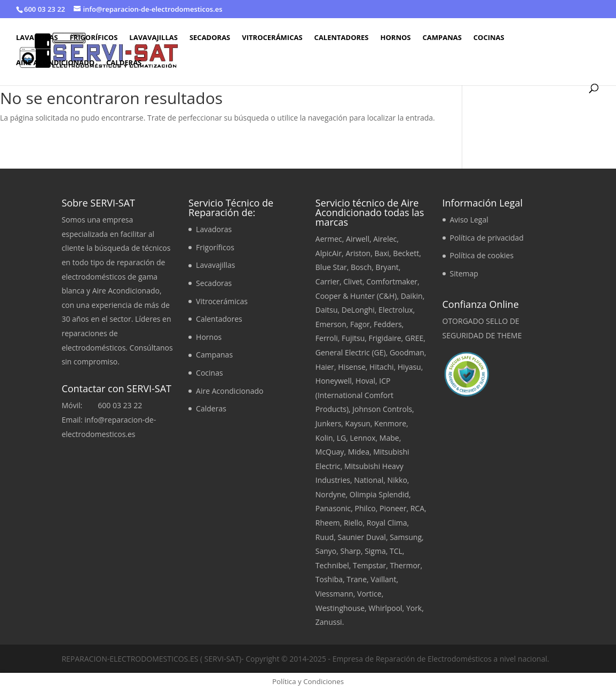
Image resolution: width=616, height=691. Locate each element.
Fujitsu (353, 338)
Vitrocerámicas (272, 38)
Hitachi (381, 367)
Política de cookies (482, 255)
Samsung (406, 537)
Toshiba (329, 579)
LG (342, 438)
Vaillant (383, 579)
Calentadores (342, 38)
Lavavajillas (153, 38)
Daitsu (327, 310)
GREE (414, 338)
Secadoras (210, 38)
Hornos (396, 38)
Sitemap (464, 273)
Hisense (352, 367)
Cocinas (489, 38)
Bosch (361, 267)
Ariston (358, 253)
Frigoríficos (93, 38)
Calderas (124, 63)
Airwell (358, 239)
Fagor (360, 324)
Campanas (442, 38)
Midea (359, 452)
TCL (396, 551)
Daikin (412, 296)
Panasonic (333, 508)
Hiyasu (409, 367)
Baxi (382, 253)
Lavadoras (37, 38)
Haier (325, 367)
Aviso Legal (469, 220)
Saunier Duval (361, 537)
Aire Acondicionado (55, 63)
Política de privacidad (487, 238)
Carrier (327, 281)
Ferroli (327, 338)
